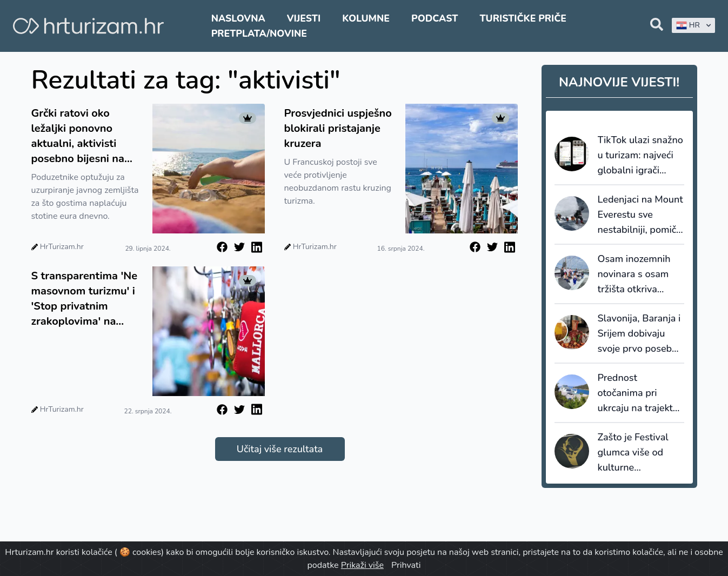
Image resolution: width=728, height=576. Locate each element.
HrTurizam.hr (62, 247)
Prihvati (406, 565)
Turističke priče (523, 18)
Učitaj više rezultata (280, 449)
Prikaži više (362, 565)
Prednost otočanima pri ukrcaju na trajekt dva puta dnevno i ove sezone (637, 393)
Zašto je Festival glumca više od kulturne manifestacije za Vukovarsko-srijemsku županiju (638, 453)
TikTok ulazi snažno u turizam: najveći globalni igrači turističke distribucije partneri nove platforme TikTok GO (640, 156)
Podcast (435, 18)
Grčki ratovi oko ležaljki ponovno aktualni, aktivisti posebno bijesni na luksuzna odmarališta (85, 136)
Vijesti (304, 18)
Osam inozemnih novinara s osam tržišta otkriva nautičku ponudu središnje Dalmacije (640, 274)
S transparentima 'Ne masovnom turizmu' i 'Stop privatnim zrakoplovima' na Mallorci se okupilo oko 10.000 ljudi (85, 299)
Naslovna (238, 18)
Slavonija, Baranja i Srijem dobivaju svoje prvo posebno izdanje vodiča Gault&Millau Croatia (640, 334)
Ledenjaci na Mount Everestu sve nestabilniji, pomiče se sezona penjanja (640, 215)
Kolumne (366, 18)
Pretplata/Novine (259, 34)
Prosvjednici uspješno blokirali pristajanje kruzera (338, 128)
